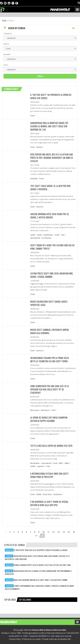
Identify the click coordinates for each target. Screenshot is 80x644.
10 (43, 532)
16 (74, 532)
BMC (61, 463)
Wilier (67, 463)
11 (48, 532)
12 (53, 532)
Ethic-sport (35, 410)
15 (69, 532)
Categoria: (8, 33)
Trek (63, 235)
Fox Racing (46, 238)
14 (64, 532)
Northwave (48, 235)
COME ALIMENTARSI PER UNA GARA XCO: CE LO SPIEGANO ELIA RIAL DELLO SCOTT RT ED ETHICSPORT (50, 389)
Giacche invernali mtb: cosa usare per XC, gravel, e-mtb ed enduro (50, 216)
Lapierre (41, 466)
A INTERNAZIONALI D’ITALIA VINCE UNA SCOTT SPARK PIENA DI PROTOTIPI (49, 475)
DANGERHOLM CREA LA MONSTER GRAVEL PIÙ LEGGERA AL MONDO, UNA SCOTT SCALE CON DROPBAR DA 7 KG (49, 126)
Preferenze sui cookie (31, 639)
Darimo (39, 147)
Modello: (7, 54)
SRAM (39, 494)
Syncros (40, 207)
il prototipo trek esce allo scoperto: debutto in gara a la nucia (41, 550)
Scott (32, 116)
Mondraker (35, 463)
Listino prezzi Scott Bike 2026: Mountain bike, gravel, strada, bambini (52, 275)
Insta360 (34, 178)
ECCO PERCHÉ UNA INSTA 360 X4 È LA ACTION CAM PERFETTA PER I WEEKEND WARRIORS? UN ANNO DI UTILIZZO (52, 158)
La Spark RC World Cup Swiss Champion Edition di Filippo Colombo (49, 419)
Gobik (33, 235)
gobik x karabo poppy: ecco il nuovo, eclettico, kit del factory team (42, 565)
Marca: (6, 44)
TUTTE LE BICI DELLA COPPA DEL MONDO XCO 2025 (51, 446)
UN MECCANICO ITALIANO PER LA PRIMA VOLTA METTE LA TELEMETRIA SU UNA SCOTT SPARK (50, 360)
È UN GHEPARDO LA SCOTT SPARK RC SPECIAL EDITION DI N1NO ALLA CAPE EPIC (49, 503)
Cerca (40, 76)
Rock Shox (47, 494)
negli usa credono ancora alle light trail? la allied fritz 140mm (41, 580)
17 (36, 536)
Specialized (35, 238)
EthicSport (45, 410)
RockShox (58, 494)
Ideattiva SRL (65, 639)
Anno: (6, 65)
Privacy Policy (15, 639)
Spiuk (39, 235)
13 (58, 532)
